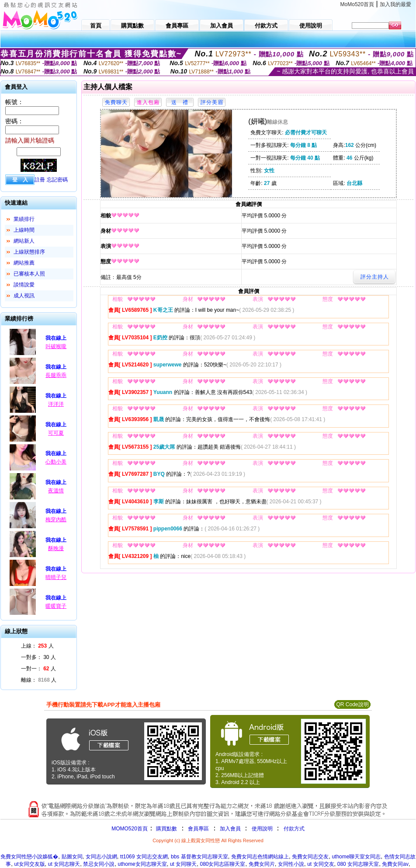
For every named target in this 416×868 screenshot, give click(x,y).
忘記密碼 (57, 180)
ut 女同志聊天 (64, 864)
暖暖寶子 (56, 606)
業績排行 (24, 219)
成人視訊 (24, 296)
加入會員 (230, 829)
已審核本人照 (29, 274)
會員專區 (198, 829)
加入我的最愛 (395, 4)
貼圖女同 (72, 857)
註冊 (40, 180)
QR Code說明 (352, 704)
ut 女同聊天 (183, 864)
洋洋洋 (56, 404)
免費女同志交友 (310, 857)
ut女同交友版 (30, 864)
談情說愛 (24, 285)
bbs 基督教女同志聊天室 (199, 857)
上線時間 (24, 230)
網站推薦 (24, 263)
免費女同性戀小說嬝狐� (29, 857)
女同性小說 (291, 864)
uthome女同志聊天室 (142, 864)
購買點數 (166, 829)
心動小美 (56, 462)
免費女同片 (262, 864)
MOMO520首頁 (130, 829)
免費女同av (395, 864)
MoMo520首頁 (357, 4)
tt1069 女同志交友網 (144, 857)
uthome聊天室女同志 (356, 857)
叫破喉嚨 (56, 346)
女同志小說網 (101, 857)
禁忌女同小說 (99, 864)
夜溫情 (56, 491)
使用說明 (262, 829)
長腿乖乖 (56, 375)
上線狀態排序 (29, 252)
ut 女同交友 (321, 864)
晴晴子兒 (56, 577)
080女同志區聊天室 (222, 864)
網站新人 (24, 241)
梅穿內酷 (56, 519)
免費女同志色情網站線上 (260, 857)
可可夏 (56, 433)
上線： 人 (37, 646)
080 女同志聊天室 (358, 864)
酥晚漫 (56, 548)
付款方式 (294, 829)
